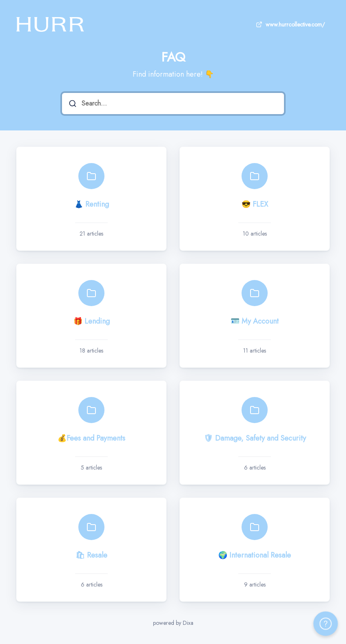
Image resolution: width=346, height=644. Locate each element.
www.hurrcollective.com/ (289, 24)
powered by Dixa (173, 623)
